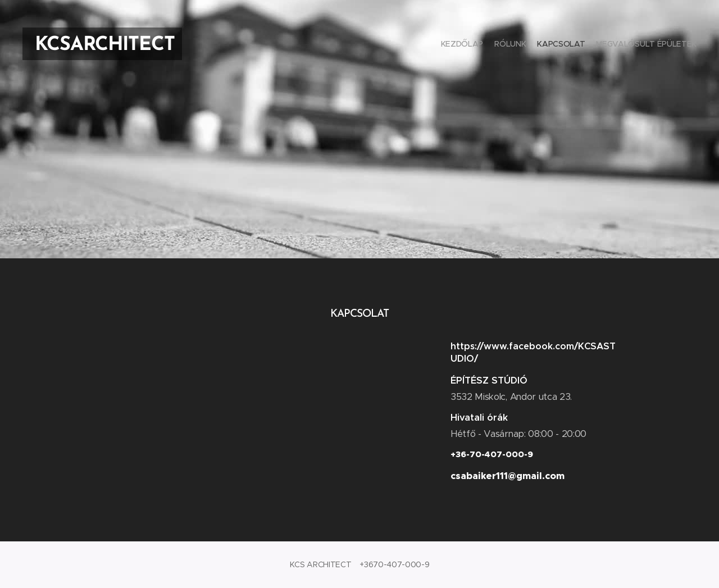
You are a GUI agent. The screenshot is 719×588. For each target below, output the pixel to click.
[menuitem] (664, 45)
